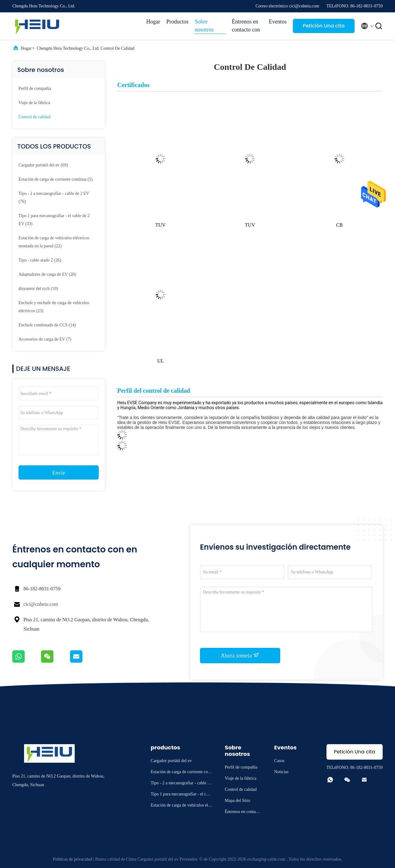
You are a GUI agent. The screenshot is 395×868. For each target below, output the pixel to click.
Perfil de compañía (35, 88)
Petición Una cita (324, 26)
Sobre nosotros (204, 26)
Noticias (281, 772)
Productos (177, 22)
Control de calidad (34, 117)
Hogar (153, 22)
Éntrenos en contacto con (246, 26)
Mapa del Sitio (237, 801)
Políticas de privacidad (73, 859)
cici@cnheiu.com (41, 604)
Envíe (59, 473)
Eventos (278, 22)
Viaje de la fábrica (34, 103)
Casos (279, 761)
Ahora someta (240, 655)
